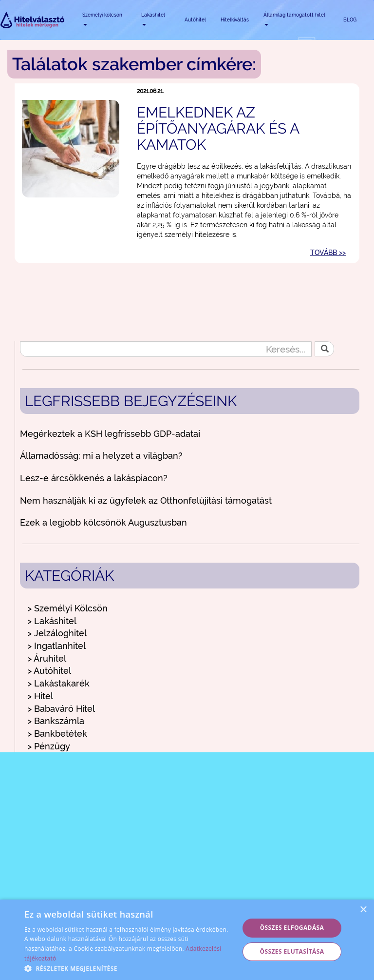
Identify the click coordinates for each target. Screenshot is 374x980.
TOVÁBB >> (328, 253)
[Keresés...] (166, 349)
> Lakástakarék (58, 683)
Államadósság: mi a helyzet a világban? (101, 456)
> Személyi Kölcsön (67, 608)
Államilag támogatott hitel (294, 19)
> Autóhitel (49, 671)
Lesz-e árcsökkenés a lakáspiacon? (94, 478)
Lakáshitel (153, 19)
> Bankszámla (56, 721)
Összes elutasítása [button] (292, 951)
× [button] (363, 910)
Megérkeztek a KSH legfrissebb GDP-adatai (110, 434)
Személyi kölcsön (102, 19)
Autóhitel (195, 20)
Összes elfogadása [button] (292, 928)
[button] (129, 968)
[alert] (187, 940)
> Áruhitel (47, 658)
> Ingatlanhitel (56, 646)
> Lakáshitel (52, 621)
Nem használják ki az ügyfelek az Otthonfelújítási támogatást (146, 500)
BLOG (350, 20)
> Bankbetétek (57, 734)
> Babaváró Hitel (61, 709)
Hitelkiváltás (235, 20)
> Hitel (40, 696)
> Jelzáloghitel (57, 633)
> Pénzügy (49, 746)
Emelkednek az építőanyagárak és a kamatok (218, 128)
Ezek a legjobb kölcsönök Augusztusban (103, 522)
